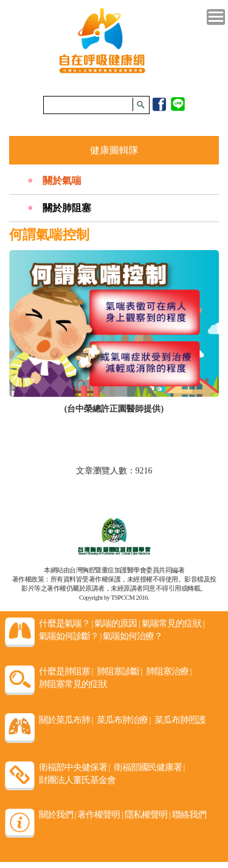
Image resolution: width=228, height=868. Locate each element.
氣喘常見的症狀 (173, 623)
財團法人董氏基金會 (77, 780)
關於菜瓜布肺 (66, 720)
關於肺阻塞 (67, 208)
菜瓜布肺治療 (124, 720)
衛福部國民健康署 (149, 767)
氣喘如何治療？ (133, 636)
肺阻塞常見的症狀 (73, 684)
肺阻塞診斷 (119, 671)
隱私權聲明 (147, 815)
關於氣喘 (62, 181)
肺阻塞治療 (169, 671)
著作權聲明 (100, 815)
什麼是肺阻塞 (66, 671)
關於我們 (57, 815)
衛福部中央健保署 (74, 767)
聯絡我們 (189, 815)
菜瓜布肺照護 (180, 720)
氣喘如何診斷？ (70, 636)
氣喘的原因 (117, 623)
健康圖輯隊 (114, 150)
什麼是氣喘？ (66, 623)
